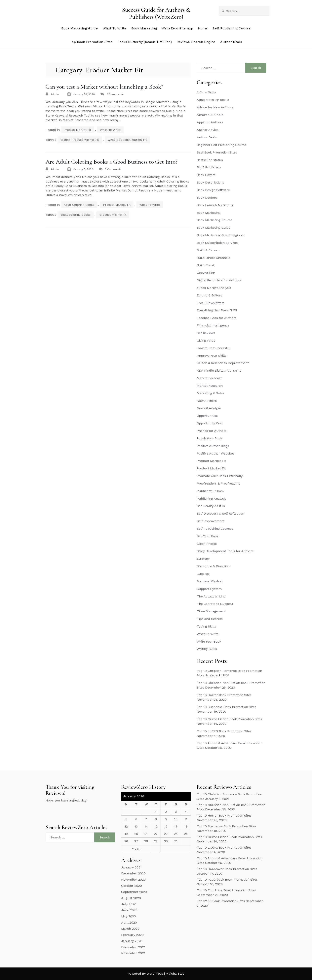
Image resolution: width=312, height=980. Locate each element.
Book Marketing (144, 28)
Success (203, 574)
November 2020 (133, 879)
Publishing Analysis (212, 499)
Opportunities (207, 416)
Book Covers (206, 175)
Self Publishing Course (232, 28)
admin (55, 94)
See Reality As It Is (211, 506)
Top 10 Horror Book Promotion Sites (224, 695)
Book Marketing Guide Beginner (221, 235)
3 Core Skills (206, 92)
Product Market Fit (77, 130)
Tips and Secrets (210, 619)
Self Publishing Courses (215, 529)
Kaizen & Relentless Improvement (223, 363)
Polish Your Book (209, 438)
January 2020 (132, 941)
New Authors (207, 401)
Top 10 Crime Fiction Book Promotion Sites (229, 719)
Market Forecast (209, 378)
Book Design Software (213, 190)
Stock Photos (207, 544)
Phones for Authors (212, 431)
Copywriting (206, 273)
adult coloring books (76, 215)
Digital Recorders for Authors (219, 280)
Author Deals (231, 42)
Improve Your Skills (212, 356)
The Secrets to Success (215, 604)
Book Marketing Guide (79, 28)
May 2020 (129, 916)
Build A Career (208, 250)
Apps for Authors (210, 122)
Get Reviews (206, 333)
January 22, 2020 (84, 94)
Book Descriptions (210, 182)
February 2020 (132, 935)
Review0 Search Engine (196, 42)
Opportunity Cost (210, 423)
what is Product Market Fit (127, 140)
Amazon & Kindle (210, 115)
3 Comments (113, 169)
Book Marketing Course (215, 220)
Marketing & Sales (211, 393)
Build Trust (205, 265)
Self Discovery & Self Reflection (220, 513)
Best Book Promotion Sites (217, 152)
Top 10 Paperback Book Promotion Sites (227, 879)
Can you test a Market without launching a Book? (104, 87)
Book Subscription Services (218, 243)
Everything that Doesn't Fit (217, 310)
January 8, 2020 (83, 169)
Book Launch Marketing (215, 205)
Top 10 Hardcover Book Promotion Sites (227, 869)
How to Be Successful (214, 348)
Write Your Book (209, 642)
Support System (209, 589)
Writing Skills (207, 649)
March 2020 (130, 929)
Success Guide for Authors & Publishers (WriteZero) (156, 13)
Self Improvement (211, 521)
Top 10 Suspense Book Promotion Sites (227, 707)
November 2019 (133, 953)
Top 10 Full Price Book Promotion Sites (226, 890)
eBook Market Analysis (214, 288)
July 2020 (129, 904)
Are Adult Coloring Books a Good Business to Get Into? (112, 162)
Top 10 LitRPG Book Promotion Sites (224, 731)
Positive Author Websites (216, 453)
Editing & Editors (209, 295)
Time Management (211, 611)
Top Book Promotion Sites (91, 42)
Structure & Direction (213, 566)
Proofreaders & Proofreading (219, 483)
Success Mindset (210, 581)
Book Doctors (207, 198)
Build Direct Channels (214, 258)
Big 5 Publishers (209, 167)
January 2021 (131, 867)
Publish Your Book (211, 491)
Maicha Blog (175, 974)
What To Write (114, 28)
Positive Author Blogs (213, 446)
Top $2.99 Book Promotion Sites (221, 901)
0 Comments (115, 94)
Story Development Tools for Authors (225, 551)
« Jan (136, 848)
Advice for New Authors (215, 107)
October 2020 (132, 886)
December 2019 (133, 947)
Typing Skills (206, 626)
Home (203, 28)
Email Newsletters (211, 303)
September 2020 (134, 892)
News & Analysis (209, 408)
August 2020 (131, 898)
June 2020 (129, 910)
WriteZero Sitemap (177, 28)
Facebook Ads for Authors (217, 318)
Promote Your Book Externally (220, 476)
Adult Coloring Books (79, 205)
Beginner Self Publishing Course (221, 145)
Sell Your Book (208, 536)
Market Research (210, 386)
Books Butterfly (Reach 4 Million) (145, 42)
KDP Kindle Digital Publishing (219, 371)
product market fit (113, 215)
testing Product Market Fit (80, 140)
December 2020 (133, 873)
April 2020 (129, 922)
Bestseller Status (210, 160)
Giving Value (206, 340)
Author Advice (208, 130)
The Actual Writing (211, 596)
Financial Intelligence (213, 325)
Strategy (203, 559)
